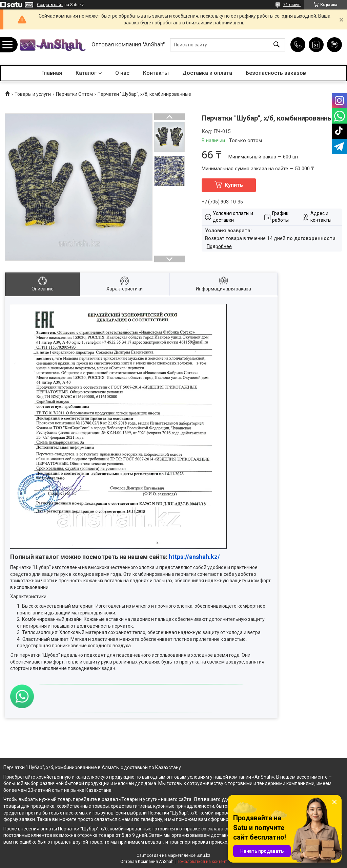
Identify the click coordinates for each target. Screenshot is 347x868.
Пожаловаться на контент (202, 862)
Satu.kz (203, 855)
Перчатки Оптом (74, 94)
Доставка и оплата (207, 73)
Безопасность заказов (276, 73)
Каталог (86, 73)
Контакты (156, 73)
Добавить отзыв (334, 45)
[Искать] (277, 45)
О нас (122, 73)
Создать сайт (50, 5)
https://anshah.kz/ (194, 557)
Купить (234, 185)
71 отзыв (292, 5)
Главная (52, 73)
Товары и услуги (33, 94)
